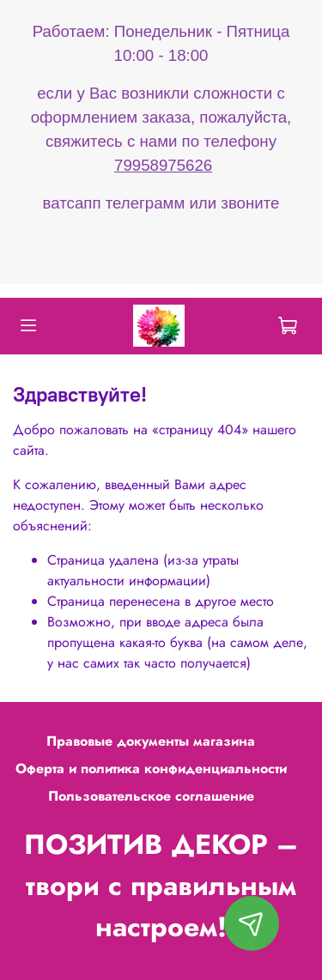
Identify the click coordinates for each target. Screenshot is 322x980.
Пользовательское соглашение (151, 796)
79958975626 (163, 165)
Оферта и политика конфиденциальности (151, 768)
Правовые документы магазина (151, 741)
